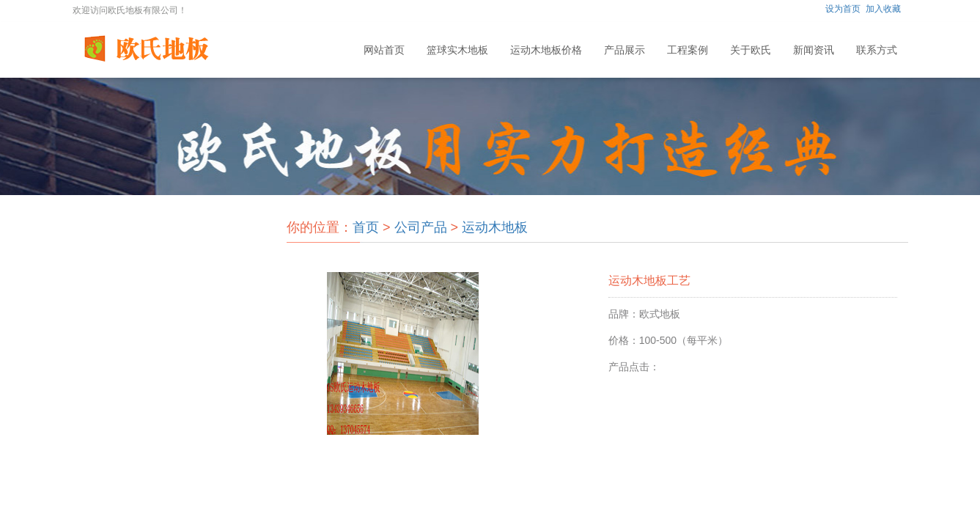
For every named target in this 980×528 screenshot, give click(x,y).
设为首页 (843, 9)
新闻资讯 (814, 50)
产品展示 (625, 50)
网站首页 (384, 50)
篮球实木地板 (457, 50)
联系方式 (877, 50)
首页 (366, 227)
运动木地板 (495, 227)
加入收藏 (883, 9)
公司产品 (421, 227)
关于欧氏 (751, 50)
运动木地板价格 (546, 50)
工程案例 (688, 50)
